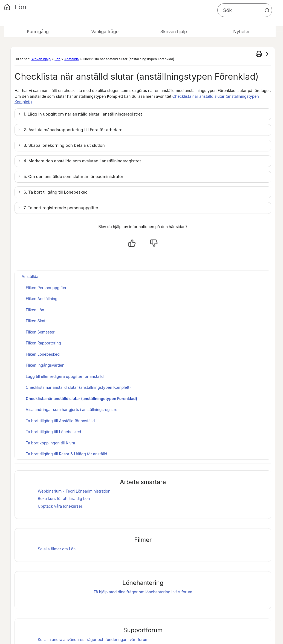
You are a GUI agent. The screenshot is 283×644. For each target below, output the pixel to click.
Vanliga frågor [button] (106, 31)
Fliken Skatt (36, 321)
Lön (57, 59)
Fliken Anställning (42, 299)
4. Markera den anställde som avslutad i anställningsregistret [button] (82, 161)
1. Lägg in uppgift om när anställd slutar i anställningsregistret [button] (83, 114)
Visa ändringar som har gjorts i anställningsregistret (72, 409)
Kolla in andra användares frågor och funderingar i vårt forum (93, 639)
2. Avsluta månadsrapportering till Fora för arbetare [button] (73, 130)
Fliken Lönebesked (43, 354)
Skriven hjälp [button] (174, 31)
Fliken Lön (35, 310)
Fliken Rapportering (43, 343)
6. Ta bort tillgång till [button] (56, 192)
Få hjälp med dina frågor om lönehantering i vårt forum (143, 592)
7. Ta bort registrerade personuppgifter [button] (61, 208)
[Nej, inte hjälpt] (154, 243)
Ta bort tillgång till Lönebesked (53, 432)
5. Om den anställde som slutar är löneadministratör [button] (73, 176)
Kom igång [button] (38, 31)
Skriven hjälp (41, 59)
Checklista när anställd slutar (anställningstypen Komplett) (78, 387)
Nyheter (241, 31)
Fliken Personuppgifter (46, 288)
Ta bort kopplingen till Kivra (50, 443)
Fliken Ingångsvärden (45, 365)
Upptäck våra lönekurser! (61, 506)
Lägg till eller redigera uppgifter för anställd (65, 376)
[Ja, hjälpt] (132, 243)
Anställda (71, 59)
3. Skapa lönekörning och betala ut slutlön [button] (64, 145)
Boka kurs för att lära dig (64, 498)
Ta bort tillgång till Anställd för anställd (60, 421)
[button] (267, 10)
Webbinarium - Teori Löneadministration (74, 491)
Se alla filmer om (57, 549)
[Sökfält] (245, 10)
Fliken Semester (40, 332)
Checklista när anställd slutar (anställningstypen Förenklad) (81, 399)
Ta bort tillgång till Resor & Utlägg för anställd (67, 454)
